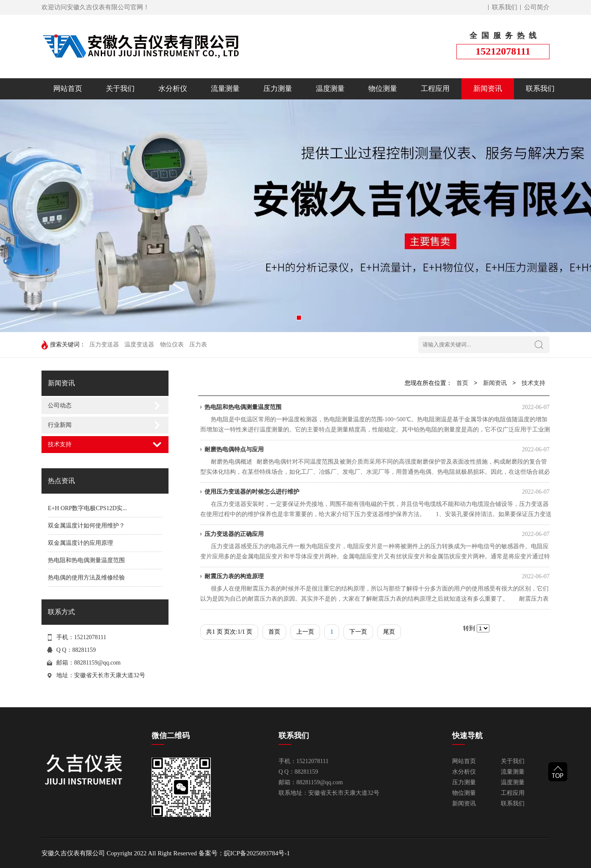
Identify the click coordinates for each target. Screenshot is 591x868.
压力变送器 (104, 345)
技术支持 (60, 444)
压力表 (198, 345)
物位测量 (383, 89)
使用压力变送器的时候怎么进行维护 (377, 492)
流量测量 (225, 89)
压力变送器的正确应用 (377, 534)
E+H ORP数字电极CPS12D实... (87, 508)
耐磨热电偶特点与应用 (377, 450)
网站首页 (68, 89)
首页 (462, 383)
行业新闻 (60, 425)
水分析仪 (173, 89)
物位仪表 (172, 345)
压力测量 (278, 89)
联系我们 (505, 7)
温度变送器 (139, 345)
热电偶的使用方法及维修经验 (86, 578)
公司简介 (537, 7)
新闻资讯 (488, 89)
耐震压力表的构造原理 (377, 577)
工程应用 (435, 89)
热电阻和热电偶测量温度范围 (86, 560)
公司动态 (60, 405)
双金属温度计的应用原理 (80, 543)
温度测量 (330, 89)
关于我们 (120, 89)
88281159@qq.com (97, 663)
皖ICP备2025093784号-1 (257, 853)
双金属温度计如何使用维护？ (86, 526)
